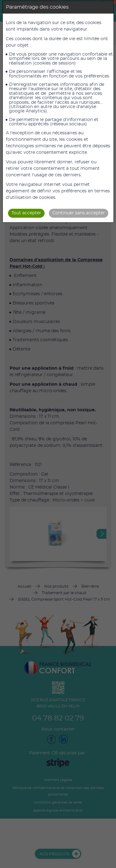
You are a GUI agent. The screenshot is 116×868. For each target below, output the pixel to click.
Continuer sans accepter (79, 213)
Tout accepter (26, 213)
